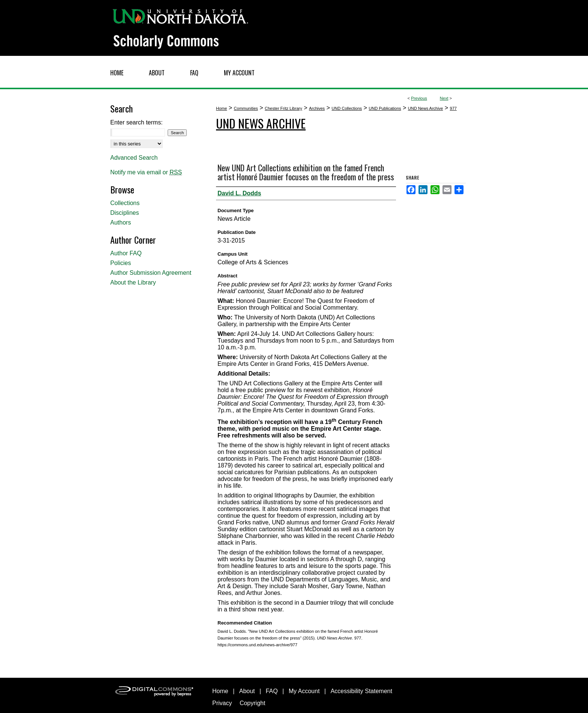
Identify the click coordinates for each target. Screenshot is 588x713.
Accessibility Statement (361, 691)
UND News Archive (426, 108)
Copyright (252, 703)
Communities (246, 108)
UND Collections (347, 108)
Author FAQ (126, 253)
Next (444, 98)
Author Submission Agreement (151, 273)
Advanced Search (134, 158)
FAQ (272, 691)
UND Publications (385, 108)
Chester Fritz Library (283, 108)
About (247, 691)
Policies (121, 263)
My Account (304, 691)
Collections (125, 203)
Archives (317, 108)
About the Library (133, 282)
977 (453, 108)
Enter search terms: (136, 122)
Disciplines (124, 213)
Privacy (222, 703)
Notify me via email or (146, 172)
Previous (419, 98)
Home (221, 108)
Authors (121, 222)
